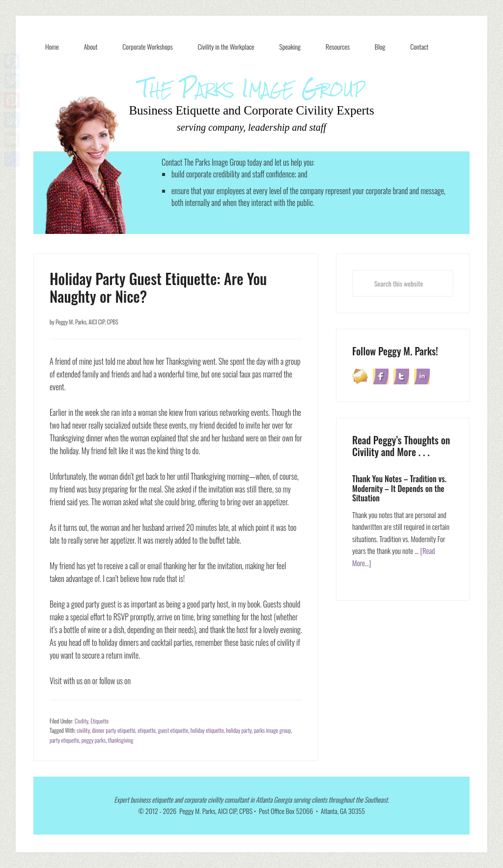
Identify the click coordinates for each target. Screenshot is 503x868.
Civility (82, 721)
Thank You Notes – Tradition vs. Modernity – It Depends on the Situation (399, 488)
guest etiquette (173, 730)
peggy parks (94, 740)
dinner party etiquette (113, 730)
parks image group (272, 730)
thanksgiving (121, 740)
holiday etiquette (207, 730)
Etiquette (99, 721)
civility (83, 730)
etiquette (147, 730)
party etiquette (64, 740)
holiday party (239, 730)
